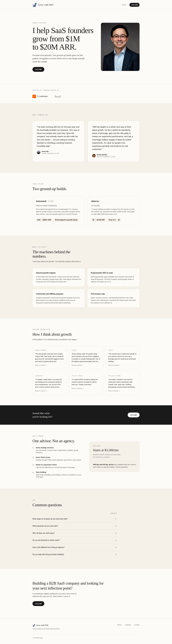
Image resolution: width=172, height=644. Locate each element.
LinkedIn (128, 625)
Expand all (114, 513)
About (124, 5)
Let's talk (134, 5)
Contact (137, 625)
